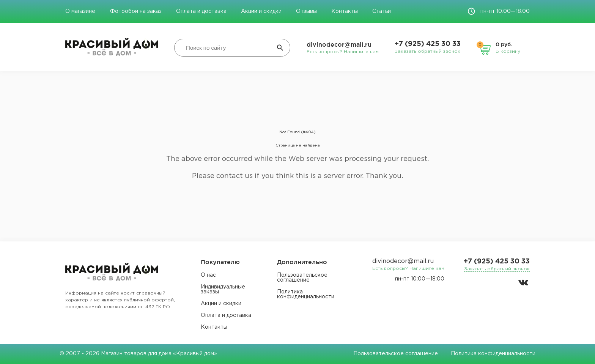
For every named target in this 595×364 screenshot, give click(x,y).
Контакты (345, 11)
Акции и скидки (261, 11)
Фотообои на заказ (136, 11)
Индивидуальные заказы (223, 289)
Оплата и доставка (201, 11)
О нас (208, 275)
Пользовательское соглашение (302, 278)
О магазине (81, 11)
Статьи (382, 11)
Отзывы (306, 11)
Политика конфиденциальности (306, 294)
